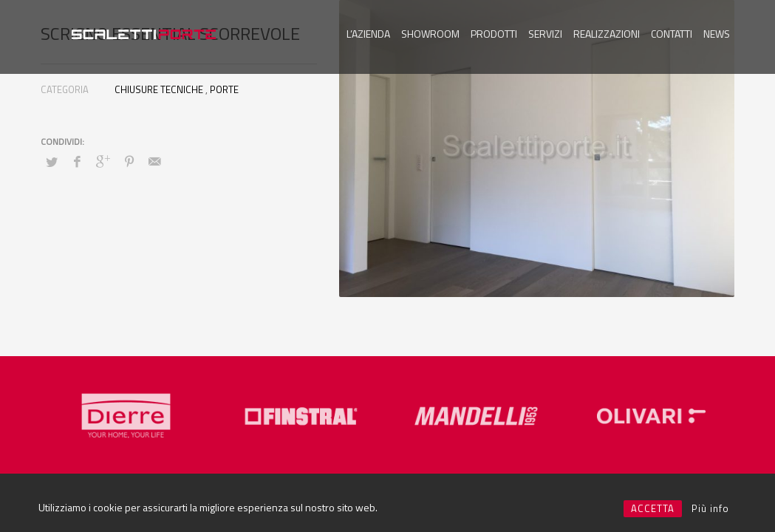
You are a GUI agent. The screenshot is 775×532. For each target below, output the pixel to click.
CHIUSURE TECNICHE (159, 89)
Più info (710, 508)
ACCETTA (653, 508)
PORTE (224, 89)
